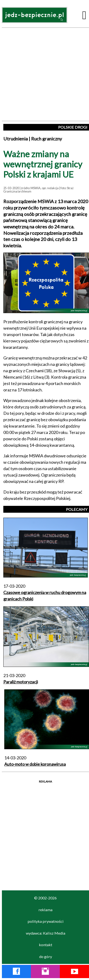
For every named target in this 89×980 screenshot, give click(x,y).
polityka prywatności (46, 921)
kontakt (46, 945)
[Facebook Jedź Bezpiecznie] (16, 972)
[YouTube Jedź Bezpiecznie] (75, 972)
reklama (45, 910)
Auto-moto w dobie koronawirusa (35, 764)
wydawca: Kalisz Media (46, 933)
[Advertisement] (44, 74)
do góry (46, 956)
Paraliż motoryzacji (21, 682)
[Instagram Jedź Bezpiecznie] (45, 972)
